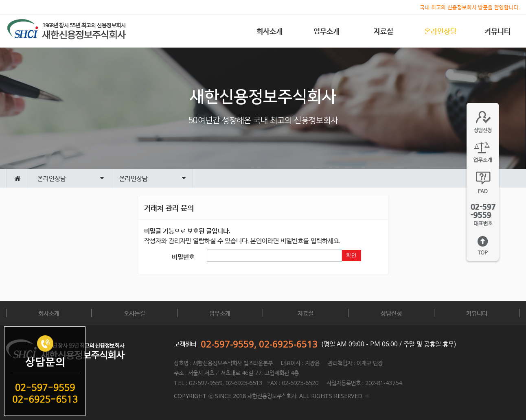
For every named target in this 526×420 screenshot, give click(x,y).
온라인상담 (441, 31)
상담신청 (391, 313)
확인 (351, 256)
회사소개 (270, 31)
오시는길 (134, 313)
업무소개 (327, 31)
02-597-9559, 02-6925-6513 (259, 344)
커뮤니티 (498, 31)
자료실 (384, 31)
